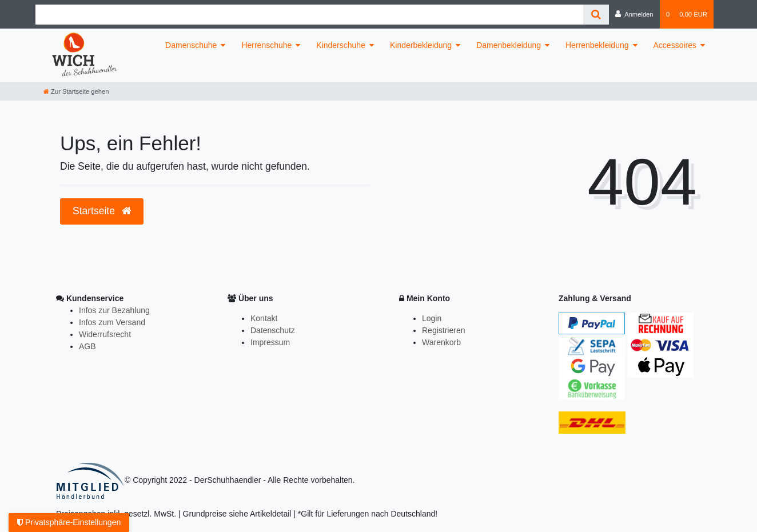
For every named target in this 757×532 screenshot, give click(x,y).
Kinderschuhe (341, 45)
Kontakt (264, 318)
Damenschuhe (191, 45)
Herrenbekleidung (597, 45)
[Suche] (596, 15)
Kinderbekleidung (421, 45)
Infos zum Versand (112, 322)
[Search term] (309, 15)
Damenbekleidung (509, 45)
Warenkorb (441, 342)
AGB (87, 346)
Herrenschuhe (266, 45)
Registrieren (443, 330)
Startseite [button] (102, 211)
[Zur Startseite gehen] (76, 91)
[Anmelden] (634, 14)
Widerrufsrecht (105, 334)
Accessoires (675, 45)
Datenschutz (273, 330)
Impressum (270, 342)
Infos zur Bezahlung (114, 310)
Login (432, 318)
